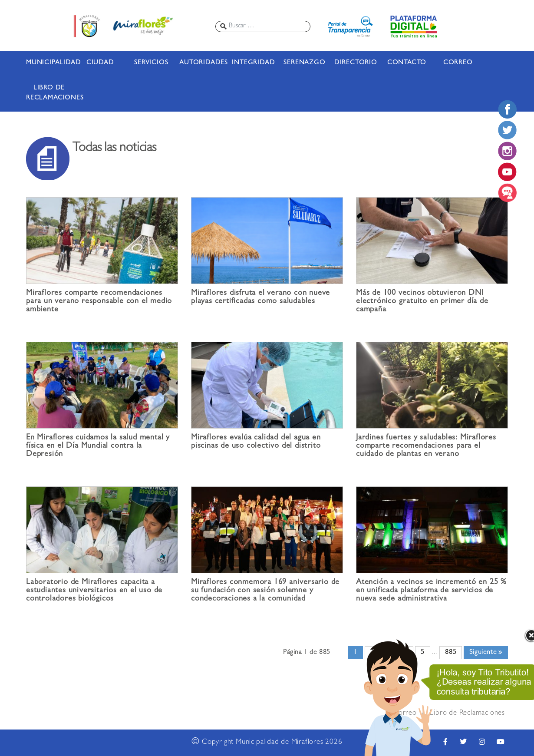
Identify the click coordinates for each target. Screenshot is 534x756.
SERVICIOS (151, 63)
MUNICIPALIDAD (49, 63)
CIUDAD (100, 63)
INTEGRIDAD (253, 63)
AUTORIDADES (202, 63)
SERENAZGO (304, 63)
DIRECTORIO (356, 63)
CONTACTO (407, 63)
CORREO (458, 63)
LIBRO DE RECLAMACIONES (49, 93)
